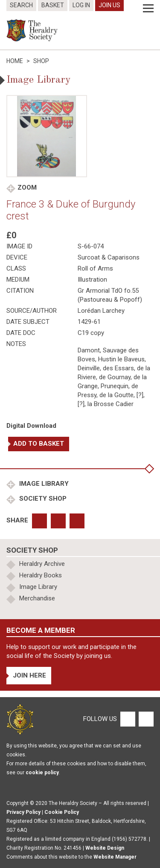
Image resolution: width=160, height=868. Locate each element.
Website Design (105, 848)
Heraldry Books (41, 575)
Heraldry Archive (42, 564)
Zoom (27, 187)
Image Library (43, 484)
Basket (53, 5)
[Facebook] (127, 719)
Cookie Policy (62, 812)
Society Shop (42, 499)
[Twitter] (145, 719)
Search (21, 5)
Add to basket (39, 444)
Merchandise (37, 598)
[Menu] (148, 9)
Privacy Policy (23, 812)
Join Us (109, 5)
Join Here (29, 675)
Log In (81, 5)
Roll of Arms (95, 268)
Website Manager (115, 857)
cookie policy (42, 773)
